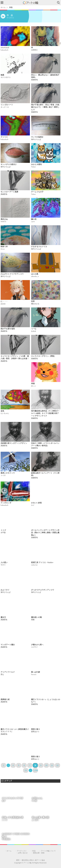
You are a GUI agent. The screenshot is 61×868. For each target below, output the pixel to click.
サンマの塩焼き (37, 137)
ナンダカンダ (6, 503)
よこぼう (35, 820)
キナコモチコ (6, 77)
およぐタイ (5, 590)
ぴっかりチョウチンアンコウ (43, 590)
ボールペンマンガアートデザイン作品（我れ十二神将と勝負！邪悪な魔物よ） (45, 533)
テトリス (4, 137)
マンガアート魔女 (8, 645)
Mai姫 (34, 801)
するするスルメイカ (39, 247)
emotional (5, 48)
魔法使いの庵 (36, 617)
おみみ (3, 304)
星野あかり (35, 732)
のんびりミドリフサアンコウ (12, 274)
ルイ (33, 505)
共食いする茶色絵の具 (13, 818)
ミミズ (3, 530)
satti (33, 222)
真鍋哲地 (34, 80)
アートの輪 (30, 3)
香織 (33, 620)
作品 (11, 7)
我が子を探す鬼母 (8, 329)
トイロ (3, 476)
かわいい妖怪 (36, 503)
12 (57, 765)
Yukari (33, 167)
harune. (34, 675)
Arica (3, 249)
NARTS (3, 222)
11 (52, 765)
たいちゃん (5, 413)
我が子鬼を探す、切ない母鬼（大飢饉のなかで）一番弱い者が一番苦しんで (45, 107)
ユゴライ (34, 647)
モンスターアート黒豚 (9, 192)
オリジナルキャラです (13, 798)
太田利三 (34, 50)
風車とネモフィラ (8, 473)
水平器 (3, 533)
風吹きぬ (4, 219)
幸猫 (33, 384)
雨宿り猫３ (36, 729)
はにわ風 (35, 274)
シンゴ (5, 820)
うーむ (34, 329)
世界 (33, 302)
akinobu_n (35, 276)
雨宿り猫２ (36, 757)
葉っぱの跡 (36, 672)
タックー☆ (5, 107)
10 (46, 765)
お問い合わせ (23, 853)
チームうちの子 (37, 192)
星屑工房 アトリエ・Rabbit (42, 563)
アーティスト (22, 851)
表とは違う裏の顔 (40, 818)
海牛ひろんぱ (36, 140)
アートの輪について (48, 851)
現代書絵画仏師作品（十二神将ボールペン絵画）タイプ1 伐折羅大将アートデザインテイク (45, 413)
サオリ (3, 565)
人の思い (4, 563)
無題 (2, 75)
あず (4, 801)
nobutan (34, 565)
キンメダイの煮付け (9, 165)
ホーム (3, 7)
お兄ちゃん (37, 798)
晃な (2, 675)
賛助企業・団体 (39, 853)
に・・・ (4, 302)
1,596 (36, 770)
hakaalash (4, 50)
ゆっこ (34, 386)
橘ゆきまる (35, 304)
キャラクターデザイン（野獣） (43, 356)
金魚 (2, 411)
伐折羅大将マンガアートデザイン (14, 443)
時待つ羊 (4, 247)
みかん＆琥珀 (36, 165)
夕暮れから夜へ (37, 645)
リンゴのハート (7, 105)
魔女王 (3, 617)
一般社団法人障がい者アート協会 (33, 860)
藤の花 (34, 219)
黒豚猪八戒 (5, 700)
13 (26, 770)
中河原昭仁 (6, 839)
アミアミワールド (8, 672)
